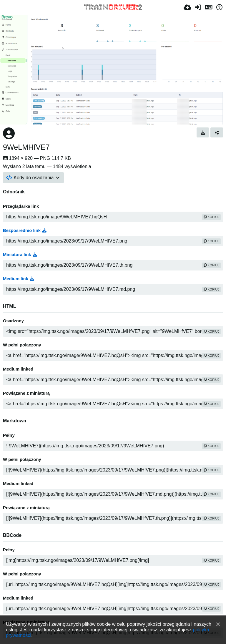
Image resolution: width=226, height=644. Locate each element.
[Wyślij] (187, 7)
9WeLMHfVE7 (26, 147)
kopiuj (211, 217)
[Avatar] (9, 133)
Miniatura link (20, 255)
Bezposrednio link (25, 230)
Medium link (19, 279)
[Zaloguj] (198, 7)
